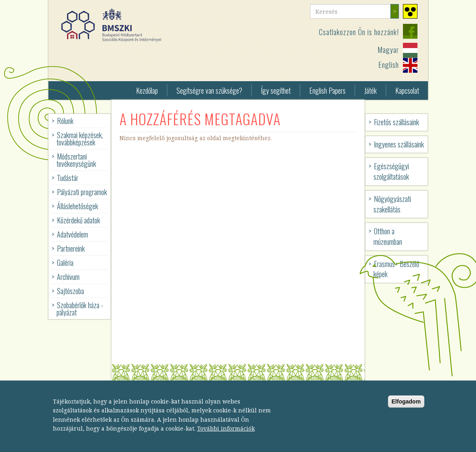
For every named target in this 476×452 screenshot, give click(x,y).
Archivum (68, 277)
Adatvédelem (72, 234)
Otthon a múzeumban (388, 236)
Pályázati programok (82, 192)
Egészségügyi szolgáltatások (391, 171)
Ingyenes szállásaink (399, 144)
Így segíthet (276, 90)
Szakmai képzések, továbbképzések (80, 139)
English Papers (327, 90)
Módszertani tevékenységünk (76, 160)
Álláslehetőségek (78, 206)
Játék (370, 90)
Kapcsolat (407, 90)
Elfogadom (406, 408)
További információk (226, 435)
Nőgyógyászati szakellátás (392, 204)
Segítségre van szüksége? (209, 90)
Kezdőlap (147, 90)
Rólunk (65, 121)
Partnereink (71, 248)
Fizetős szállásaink (396, 122)
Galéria (65, 263)
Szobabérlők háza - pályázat (80, 309)
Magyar (388, 50)
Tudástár (68, 178)
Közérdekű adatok (79, 220)
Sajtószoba (70, 291)
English (389, 65)
